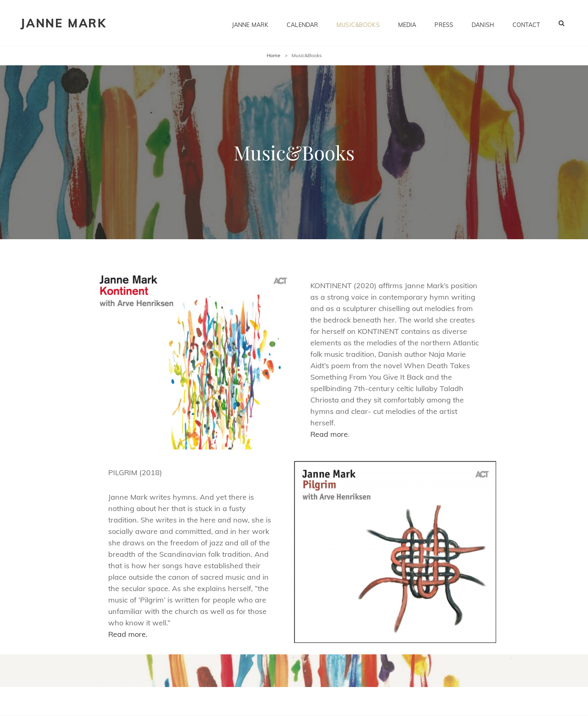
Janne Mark (63, 23)
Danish (483, 23)
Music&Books (358, 23)
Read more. (128, 634)
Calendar (302, 23)
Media (407, 23)
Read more (329, 434)
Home (274, 55)
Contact (526, 23)
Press (444, 23)
